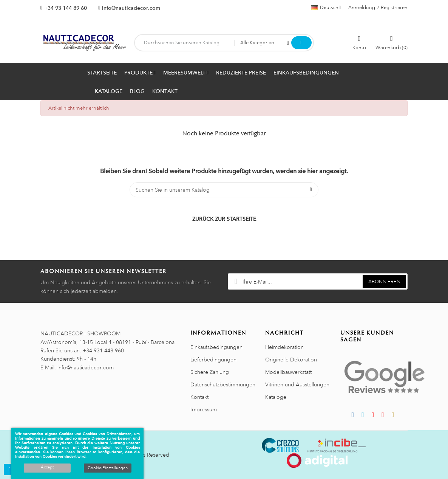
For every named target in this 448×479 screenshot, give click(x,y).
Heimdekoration (284, 347)
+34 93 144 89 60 (66, 8)
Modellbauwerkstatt (288, 372)
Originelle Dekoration (291, 360)
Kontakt (199, 397)
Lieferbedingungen (213, 360)
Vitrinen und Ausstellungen (297, 384)
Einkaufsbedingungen (216, 347)
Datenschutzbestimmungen (223, 384)
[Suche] (224, 190)
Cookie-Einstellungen (108, 468)
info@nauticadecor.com (131, 8)
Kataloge (276, 397)
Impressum (204, 409)
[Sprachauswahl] (326, 8)
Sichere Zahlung (210, 372)
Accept (47, 467)
